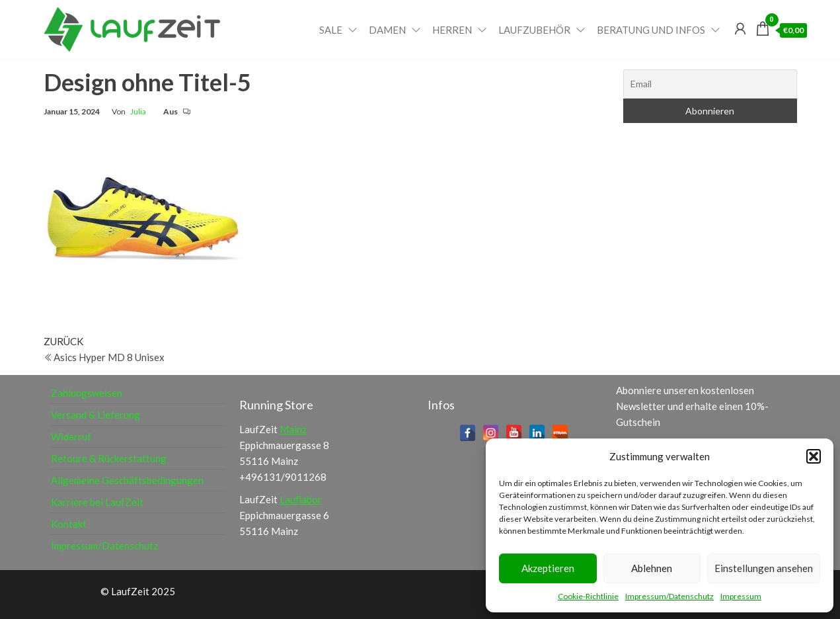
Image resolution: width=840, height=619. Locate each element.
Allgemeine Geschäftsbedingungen (127, 480)
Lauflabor (301, 499)
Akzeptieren (548, 568)
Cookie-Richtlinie (588, 596)
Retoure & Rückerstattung (109, 458)
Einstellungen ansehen (764, 568)
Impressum (741, 596)
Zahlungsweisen (87, 393)
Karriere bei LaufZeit (97, 502)
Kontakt (69, 524)
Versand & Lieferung (95, 415)
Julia (138, 111)
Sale (331, 30)
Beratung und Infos (651, 30)
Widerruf (71, 436)
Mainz (293, 429)
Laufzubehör (534, 30)
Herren (452, 30)
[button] (814, 456)
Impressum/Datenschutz (669, 596)
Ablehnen (652, 568)
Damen (387, 30)
